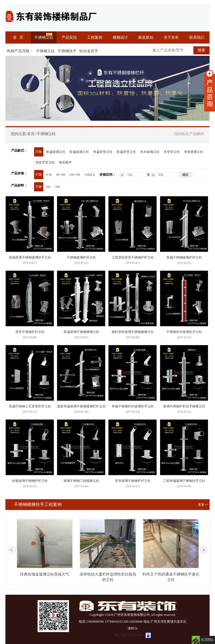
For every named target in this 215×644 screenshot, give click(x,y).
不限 (39, 152)
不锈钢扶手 (67, 51)
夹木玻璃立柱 (150, 152)
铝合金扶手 (89, 51)
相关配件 (65, 162)
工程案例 (95, 37)
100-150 (75, 175)
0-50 (49, 175)
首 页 (18, 37)
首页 (31, 134)
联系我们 (197, 37)
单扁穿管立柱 (103, 152)
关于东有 (171, 37)
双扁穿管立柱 (126, 152)
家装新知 (146, 37)
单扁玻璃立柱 (56, 152)
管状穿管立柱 (45, 162)
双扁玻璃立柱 (79, 152)
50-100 (61, 175)
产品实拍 (69, 37)
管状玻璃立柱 (194, 152)
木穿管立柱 (172, 152)
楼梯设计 (120, 37)
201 (48, 187)
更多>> (203, 505)
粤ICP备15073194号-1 (129, 635)
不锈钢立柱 (44, 37)
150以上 (90, 175)
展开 (210, 91)
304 (57, 187)
